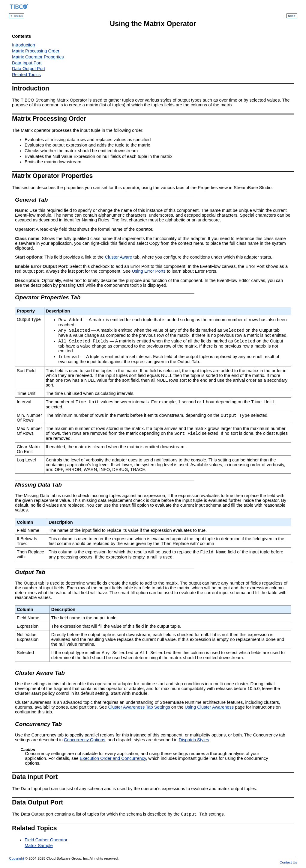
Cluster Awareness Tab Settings (139, 707)
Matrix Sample (39, 846)
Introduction (24, 45)
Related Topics (26, 75)
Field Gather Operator (46, 840)
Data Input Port (27, 63)
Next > (292, 16)
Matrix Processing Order (36, 51)
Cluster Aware (119, 257)
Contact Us (288, 862)
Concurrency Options (85, 740)
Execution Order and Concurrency (113, 758)
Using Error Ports (148, 271)
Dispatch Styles (194, 740)
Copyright (16, 858)
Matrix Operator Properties (38, 57)
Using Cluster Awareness (209, 707)
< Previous (16, 16)
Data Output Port (28, 69)
